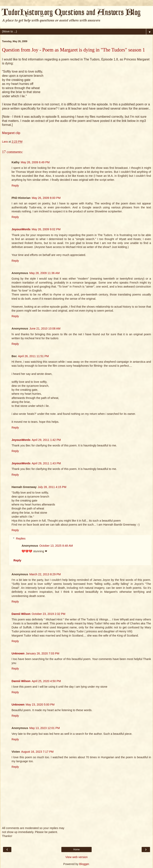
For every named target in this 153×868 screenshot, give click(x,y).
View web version (76, 857)
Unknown (18, 653)
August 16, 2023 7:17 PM (37, 752)
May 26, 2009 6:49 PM (35, 162)
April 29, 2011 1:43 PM (46, 463)
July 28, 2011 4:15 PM (52, 487)
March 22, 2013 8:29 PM (45, 574)
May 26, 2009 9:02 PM (46, 229)
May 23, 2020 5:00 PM (40, 705)
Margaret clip (11, 133)
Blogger (84, 864)
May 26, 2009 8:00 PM (46, 198)
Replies (21, 538)
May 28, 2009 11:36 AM (44, 273)
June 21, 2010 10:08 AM (45, 329)
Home (76, 850)
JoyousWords (21, 229)
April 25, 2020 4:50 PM (46, 681)
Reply (15, 186)
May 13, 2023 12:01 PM (45, 728)
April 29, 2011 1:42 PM (46, 440)
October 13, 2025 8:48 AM (56, 546)
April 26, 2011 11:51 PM (33, 356)
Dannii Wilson (21, 614)
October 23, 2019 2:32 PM (49, 614)
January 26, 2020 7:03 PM (43, 653)
